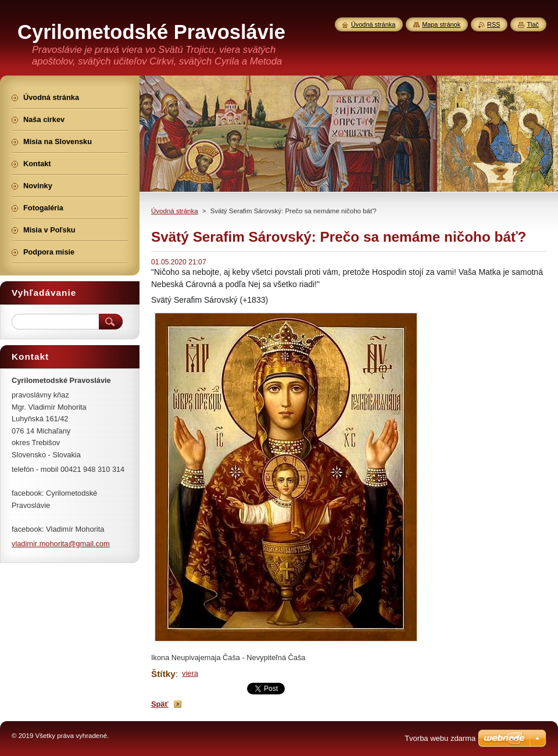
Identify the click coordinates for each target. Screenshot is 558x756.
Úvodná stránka (175, 211)
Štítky (163, 674)
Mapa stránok (441, 24)
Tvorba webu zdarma (440, 738)
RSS (493, 24)
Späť (160, 704)
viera (190, 673)
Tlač (533, 24)
